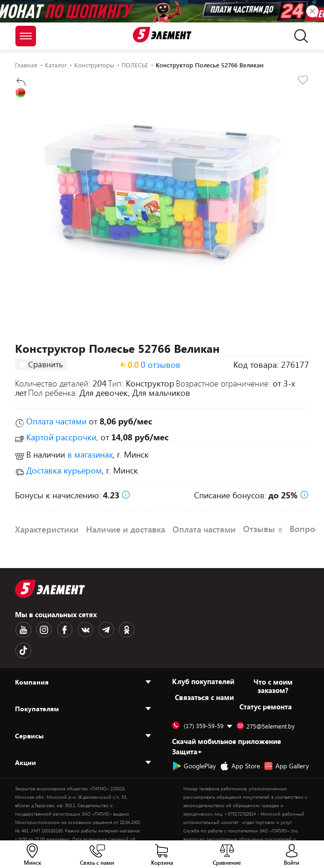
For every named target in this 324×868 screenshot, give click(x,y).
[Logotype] (162, 35)
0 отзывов (161, 365)
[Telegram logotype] (101, 629)
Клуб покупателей (203, 660)
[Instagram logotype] (43, 629)
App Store (240, 744)
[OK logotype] (121, 629)
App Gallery (286, 744)
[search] (299, 36)
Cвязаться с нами (204, 676)
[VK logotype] (82, 629)
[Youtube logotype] (23, 629)
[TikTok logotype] (141, 629)
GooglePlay (194, 744)
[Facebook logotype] (62, 629)
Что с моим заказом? (273, 664)
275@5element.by (266, 705)
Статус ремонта (266, 685)
